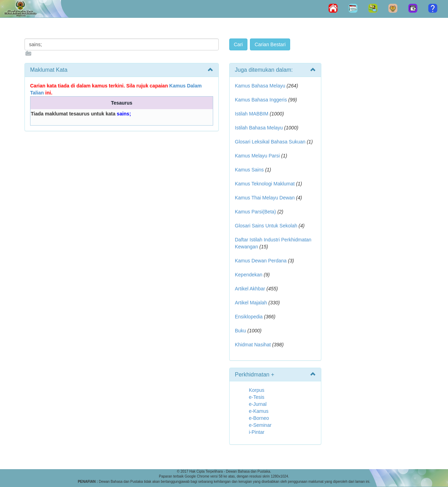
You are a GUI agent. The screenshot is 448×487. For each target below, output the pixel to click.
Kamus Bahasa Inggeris (261, 100)
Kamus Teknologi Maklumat (265, 184)
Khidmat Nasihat (253, 345)
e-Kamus (259, 411)
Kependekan (249, 275)
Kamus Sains (249, 170)
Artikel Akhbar (250, 289)
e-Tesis (257, 397)
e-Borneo (259, 418)
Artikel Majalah (251, 303)
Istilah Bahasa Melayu (259, 128)
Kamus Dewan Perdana (261, 261)
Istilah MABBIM (252, 114)
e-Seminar (260, 425)
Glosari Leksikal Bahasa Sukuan (270, 142)
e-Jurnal (258, 404)
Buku (240, 331)
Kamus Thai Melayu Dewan (265, 198)
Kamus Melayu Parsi (257, 156)
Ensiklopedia (249, 317)
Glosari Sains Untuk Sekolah (266, 226)
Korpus (257, 390)
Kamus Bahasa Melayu (261, 86)
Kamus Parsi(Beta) (255, 212)
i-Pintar (257, 432)
